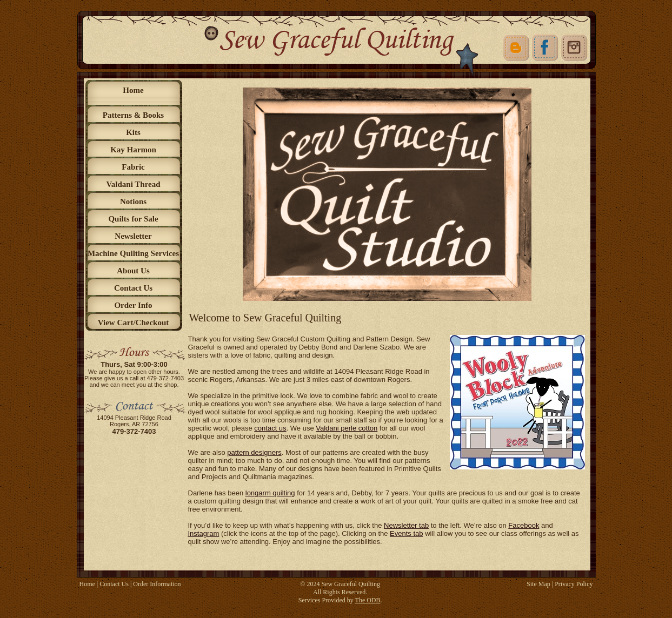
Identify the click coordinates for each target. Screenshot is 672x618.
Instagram (204, 533)
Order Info (133, 305)
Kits (133, 132)
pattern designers (254, 452)
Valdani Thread (133, 184)
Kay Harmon (133, 150)
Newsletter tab (406, 525)
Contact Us (133, 288)
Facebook (524, 525)
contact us (270, 428)
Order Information (157, 584)
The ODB (368, 600)
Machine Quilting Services (133, 253)
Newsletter (133, 236)
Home (133, 90)
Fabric (133, 167)
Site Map (538, 584)
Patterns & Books (133, 115)
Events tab (406, 533)
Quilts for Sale (133, 219)
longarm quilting (270, 493)
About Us (133, 271)
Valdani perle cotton (347, 428)
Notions (133, 201)
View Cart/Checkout (134, 323)
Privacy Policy (574, 584)
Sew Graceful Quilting (351, 584)
